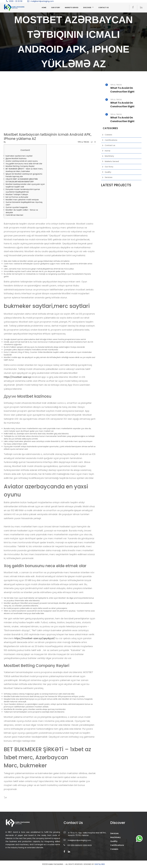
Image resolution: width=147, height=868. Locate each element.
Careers (108, 135)
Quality (108, 172)
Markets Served (72, 8)
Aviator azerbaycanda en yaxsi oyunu (22, 161)
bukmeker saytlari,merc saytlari (19, 156)
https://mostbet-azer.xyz (18, 377)
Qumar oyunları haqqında (17, 207)
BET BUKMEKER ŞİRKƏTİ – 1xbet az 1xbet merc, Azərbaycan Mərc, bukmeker (24, 170)
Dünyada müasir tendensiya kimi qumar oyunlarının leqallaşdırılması (23, 191)
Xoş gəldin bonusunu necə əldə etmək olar (24, 164)
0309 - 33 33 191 (16, 1)
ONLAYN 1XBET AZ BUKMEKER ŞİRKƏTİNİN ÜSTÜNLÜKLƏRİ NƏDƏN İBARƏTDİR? (22, 180)
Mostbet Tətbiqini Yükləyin (17, 194)
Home (44, 8)
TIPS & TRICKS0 (87, 142)
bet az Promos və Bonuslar (17, 197)
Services (109, 177)
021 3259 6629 (86, 848)
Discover (87, 8)
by (5, 142)
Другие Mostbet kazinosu (16, 158)
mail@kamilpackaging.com (42, 1)
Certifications (111, 140)
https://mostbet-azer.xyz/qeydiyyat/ (35, 638)
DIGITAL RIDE (100, 864)
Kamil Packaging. (56, 864)
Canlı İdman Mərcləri (14, 215)
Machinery (109, 156)
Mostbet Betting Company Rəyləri (20, 166)
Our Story (56, 8)
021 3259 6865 (73, 848)
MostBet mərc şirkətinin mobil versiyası (22, 200)
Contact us (104, 8)
